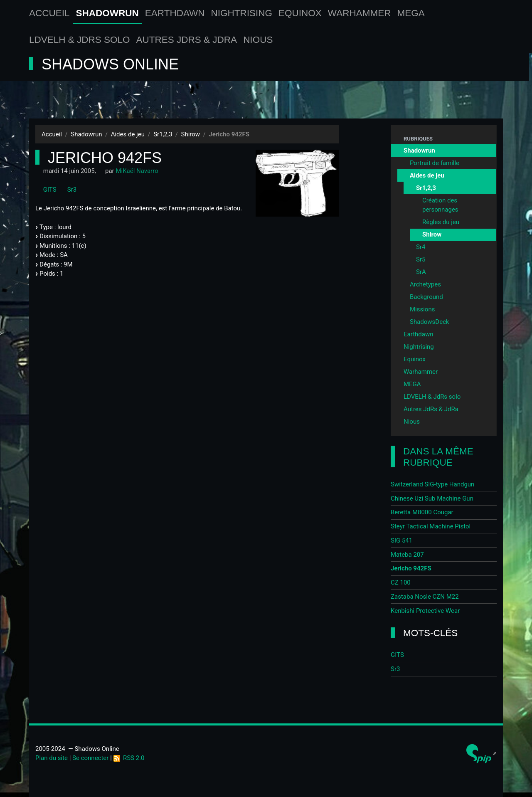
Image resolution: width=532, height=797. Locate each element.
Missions (422, 309)
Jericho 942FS (411, 568)
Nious (258, 40)
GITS (46, 190)
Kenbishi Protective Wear (425, 611)
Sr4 (421, 247)
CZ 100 (401, 582)
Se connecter (90, 758)
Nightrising (242, 13)
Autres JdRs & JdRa (187, 40)
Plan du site (52, 758)
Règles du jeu (441, 222)
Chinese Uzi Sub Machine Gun (432, 498)
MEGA (411, 13)
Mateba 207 (407, 555)
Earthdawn (175, 13)
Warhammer (360, 13)
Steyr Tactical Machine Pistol (431, 526)
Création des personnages (440, 205)
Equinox (300, 13)
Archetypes (425, 284)
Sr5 (421, 259)
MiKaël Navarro (137, 171)
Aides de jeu (128, 134)
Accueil (49, 13)
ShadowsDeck (430, 322)
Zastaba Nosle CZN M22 (425, 597)
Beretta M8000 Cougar (422, 512)
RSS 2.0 (129, 758)
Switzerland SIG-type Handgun (432, 484)
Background (426, 297)
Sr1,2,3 (163, 134)
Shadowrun (107, 13)
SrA (421, 272)
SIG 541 (401, 540)
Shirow (191, 134)
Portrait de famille (435, 163)
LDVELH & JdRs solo (80, 40)
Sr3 (68, 190)
